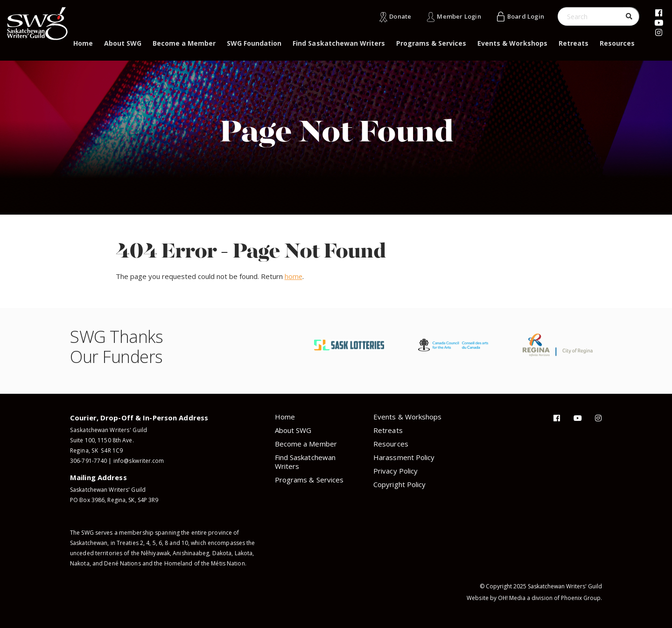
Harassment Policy (404, 457)
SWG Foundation (254, 43)
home (294, 276)
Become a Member (184, 43)
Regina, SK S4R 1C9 (96, 450)
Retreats (574, 43)
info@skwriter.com (139, 461)
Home (83, 43)
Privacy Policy (395, 471)
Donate (399, 16)
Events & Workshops (512, 43)
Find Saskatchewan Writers (339, 43)
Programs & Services (431, 43)
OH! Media (512, 598)
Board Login (525, 16)
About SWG (123, 43)
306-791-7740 (88, 461)
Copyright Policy (399, 484)
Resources (617, 43)
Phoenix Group (581, 598)
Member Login (458, 16)
